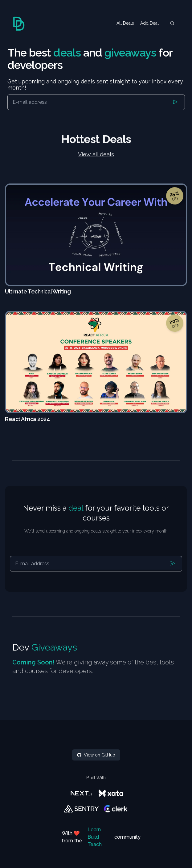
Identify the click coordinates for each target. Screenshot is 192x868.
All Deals (125, 23)
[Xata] (111, 793)
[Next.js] (81, 793)
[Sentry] (81, 809)
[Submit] (176, 102)
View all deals (96, 154)
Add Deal (149, 23)
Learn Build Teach (95, 837)
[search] (172, 23)
